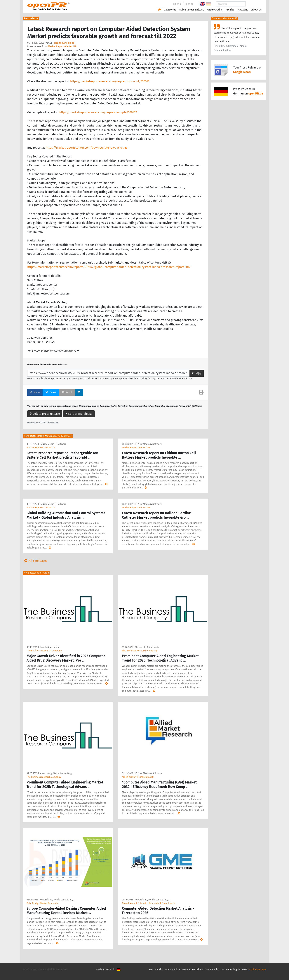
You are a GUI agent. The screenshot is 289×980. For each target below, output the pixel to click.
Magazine (243, 10)
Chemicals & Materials (147, 647)
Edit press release (79, 414)
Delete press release (45, 414)
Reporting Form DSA (237, 969)
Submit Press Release (192, 10)
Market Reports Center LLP (62, 46)
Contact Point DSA (214, 969)
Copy (197, 373)
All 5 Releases (35, 561)
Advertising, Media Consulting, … (57, 773)
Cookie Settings (258, 969)
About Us (257, 10)
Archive (230, 10)
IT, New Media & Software (53, 444)
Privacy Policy (173, 969)
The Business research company (44, 777)
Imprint (189, 4)
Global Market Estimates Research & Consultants (148, 903)
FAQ (151, 969)
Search (254, 4)
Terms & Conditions (192, 969)
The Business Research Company (44, 651)
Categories (170, 10)
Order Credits (215, 10)
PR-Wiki (177, 4)
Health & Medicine (64, 43)
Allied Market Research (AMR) (138, 777)
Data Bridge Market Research (42, 903)
